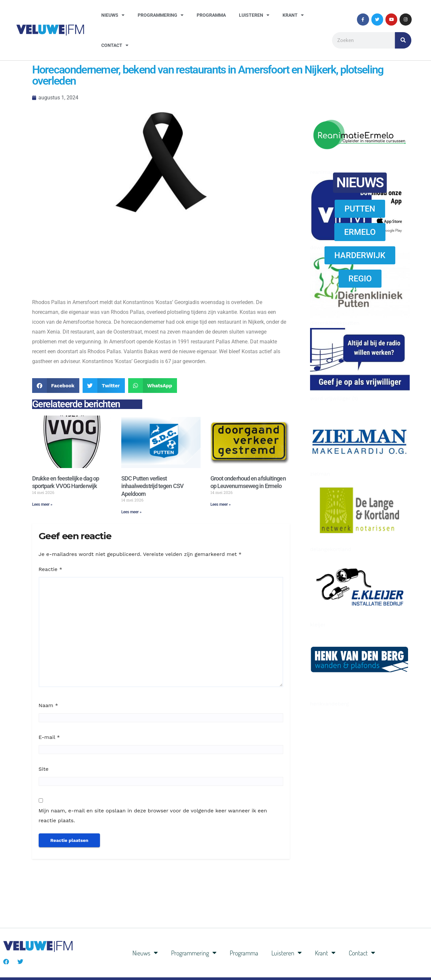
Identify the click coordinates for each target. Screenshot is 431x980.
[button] (56, 386)
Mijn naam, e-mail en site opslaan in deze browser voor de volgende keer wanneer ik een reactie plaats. (153, 816)
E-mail (49, 737)
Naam (49, 705)
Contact (115, 45)
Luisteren (254, 15)
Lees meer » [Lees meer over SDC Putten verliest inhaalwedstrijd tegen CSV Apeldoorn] (131, 512)
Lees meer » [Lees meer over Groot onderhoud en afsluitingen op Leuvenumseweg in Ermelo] (221, 504)
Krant (293, 15)
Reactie (50, 569)
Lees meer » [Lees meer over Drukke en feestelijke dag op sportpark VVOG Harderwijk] (42, 504)
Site (44, 769)
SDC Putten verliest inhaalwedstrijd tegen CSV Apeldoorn (153, 486)
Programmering (161, 15)
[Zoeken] (403, 40)
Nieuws (113, 15)
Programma (211, 15)
